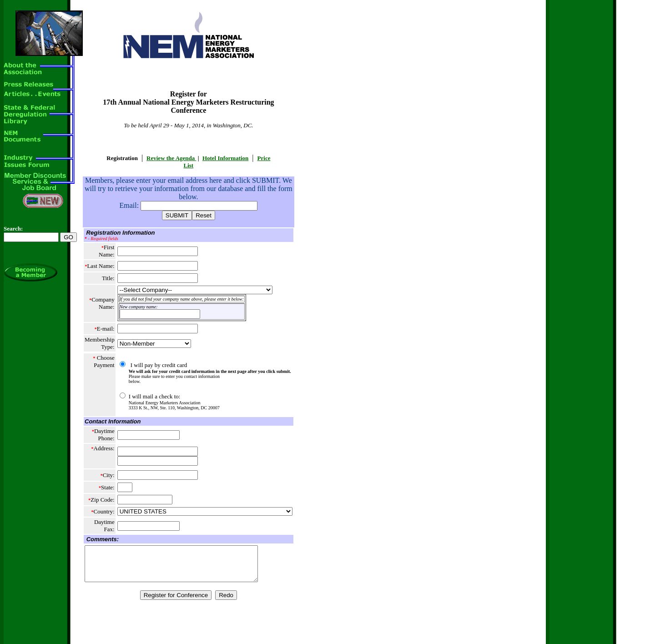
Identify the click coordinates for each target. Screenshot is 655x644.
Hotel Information (225, 158)
